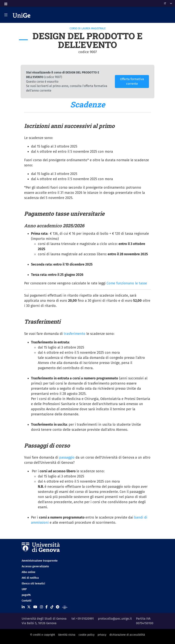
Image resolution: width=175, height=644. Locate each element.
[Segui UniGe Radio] (65, 607)
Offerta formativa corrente (132, 81)
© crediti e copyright (43, 635)
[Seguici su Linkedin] (23, 607)
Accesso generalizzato (35, 566)
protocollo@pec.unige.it (115, 619)
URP (24, 589)
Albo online (29, 572)
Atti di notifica (30, 578)
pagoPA (26, 595)
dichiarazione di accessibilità (127, 635)
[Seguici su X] (29, 607)
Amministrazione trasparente (40, 561)
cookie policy (87, 635)
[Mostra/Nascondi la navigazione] (6, 15)
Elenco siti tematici (33, 584)
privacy (102, 635)
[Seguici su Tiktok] (52, 607)
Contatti (27, 601)
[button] (6, 3)
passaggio (67, 457)
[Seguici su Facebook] (47, 607)
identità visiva (67, 635)
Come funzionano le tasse (127, 283)
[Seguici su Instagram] (41, 607)
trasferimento (75, 334)
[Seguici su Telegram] (58, 607)
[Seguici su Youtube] (35, 607)
